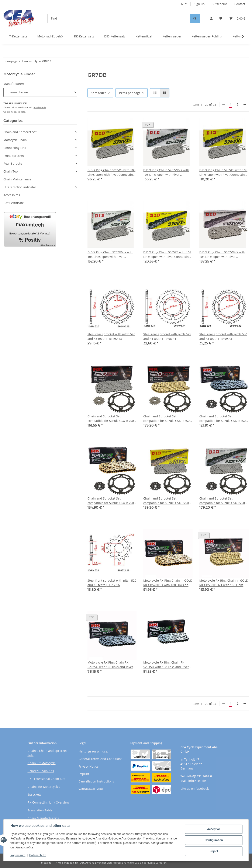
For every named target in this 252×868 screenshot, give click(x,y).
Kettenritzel (144, 36)
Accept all (214, 829)
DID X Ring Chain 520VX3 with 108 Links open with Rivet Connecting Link (111, 172)
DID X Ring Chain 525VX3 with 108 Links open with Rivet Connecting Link (223, 172)
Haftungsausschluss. (93, 751)
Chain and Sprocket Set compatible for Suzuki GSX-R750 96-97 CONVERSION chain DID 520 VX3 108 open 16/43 (168, 501)
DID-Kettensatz (115, 36)
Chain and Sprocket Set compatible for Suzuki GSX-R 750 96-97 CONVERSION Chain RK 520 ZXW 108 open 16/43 (111, 419)
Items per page (130, 93)
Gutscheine (220, 4)
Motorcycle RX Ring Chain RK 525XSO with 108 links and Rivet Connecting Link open (166, 665)
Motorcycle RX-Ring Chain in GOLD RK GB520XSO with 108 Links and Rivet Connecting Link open (168, 583)
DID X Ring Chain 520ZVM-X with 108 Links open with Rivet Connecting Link (166, 172)
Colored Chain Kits (41, 771)
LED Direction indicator (20, 187)
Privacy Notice (89, 766)
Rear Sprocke (13, 163)
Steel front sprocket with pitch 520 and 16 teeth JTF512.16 (112, 583)
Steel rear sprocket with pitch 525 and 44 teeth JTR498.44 (167, 336)
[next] (245, 104)
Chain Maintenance (17, 179)
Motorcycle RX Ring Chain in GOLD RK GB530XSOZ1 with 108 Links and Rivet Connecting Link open (224, 583)
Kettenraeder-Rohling (207, 36)
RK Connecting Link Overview (48, 802)
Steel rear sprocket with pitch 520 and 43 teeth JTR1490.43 (111, 336)
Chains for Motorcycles (44, 787)
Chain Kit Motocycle (42, 763)
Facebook (202, 789)
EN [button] (181, 4)
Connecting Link (15, 148)
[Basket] (237, 18)
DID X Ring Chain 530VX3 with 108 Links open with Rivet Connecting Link (167, 255)
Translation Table (40, 810)
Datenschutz (38, 855)
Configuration (214, 840)
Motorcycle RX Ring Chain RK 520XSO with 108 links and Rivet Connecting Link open (110, 665)
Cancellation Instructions (96, 781)
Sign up (199, 4)
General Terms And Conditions (100, 759)
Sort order (98, 93)
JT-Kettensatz (18, 36)
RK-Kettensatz (84, 36)
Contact (240, 4)
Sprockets (34, 794)
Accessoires (12, 195)
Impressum (18, 855)
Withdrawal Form (91, 789)
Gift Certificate (14, 203)
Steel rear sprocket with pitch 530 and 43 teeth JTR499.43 (223, 336)
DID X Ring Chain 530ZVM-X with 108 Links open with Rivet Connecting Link (222, 255)
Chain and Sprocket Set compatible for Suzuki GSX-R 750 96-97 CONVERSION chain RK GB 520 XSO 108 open (111, 501)
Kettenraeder (172, 36)
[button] (211, 18)
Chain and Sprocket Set (20, 132)
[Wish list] (221, 18)
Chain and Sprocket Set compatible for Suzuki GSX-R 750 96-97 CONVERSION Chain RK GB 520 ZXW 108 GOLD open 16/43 (167, 419)
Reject (214, 851)
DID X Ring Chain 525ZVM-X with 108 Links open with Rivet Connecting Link (110, 255)
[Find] (119, 18)
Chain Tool (11, 171)
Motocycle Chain (15, 140)
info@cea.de (40, 107)
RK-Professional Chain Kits (46, 779)
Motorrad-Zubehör (51, 36)
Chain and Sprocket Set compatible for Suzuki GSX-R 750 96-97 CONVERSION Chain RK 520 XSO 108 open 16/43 (223, 419)
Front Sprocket (14, 156)
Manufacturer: (14, 84)
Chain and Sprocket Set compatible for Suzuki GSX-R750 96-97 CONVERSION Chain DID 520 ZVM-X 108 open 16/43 (224, 501)
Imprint (84, 774)
